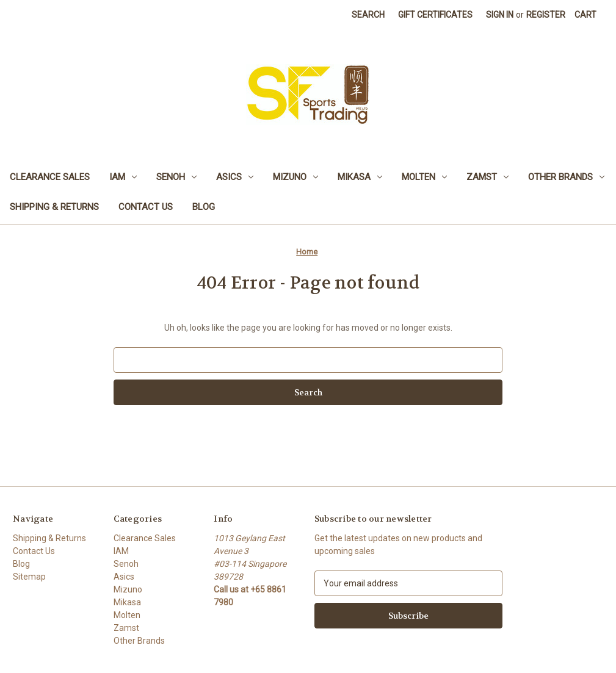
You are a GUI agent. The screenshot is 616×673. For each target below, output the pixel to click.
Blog (204, 207)
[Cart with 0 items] (585, 15)
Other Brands (566, 177)
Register (546, 15)
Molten (424, 177)
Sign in (500, 15)
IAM (123, 177)
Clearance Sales (50, 177)
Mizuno (295, 177)
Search (368, 15)
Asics (235, 177)
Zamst (487, 177)
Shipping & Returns (54, 207)
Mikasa (360, 177)
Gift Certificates (435, 15)
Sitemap (29, 577)
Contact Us (146, 207)
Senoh (176, 177)
